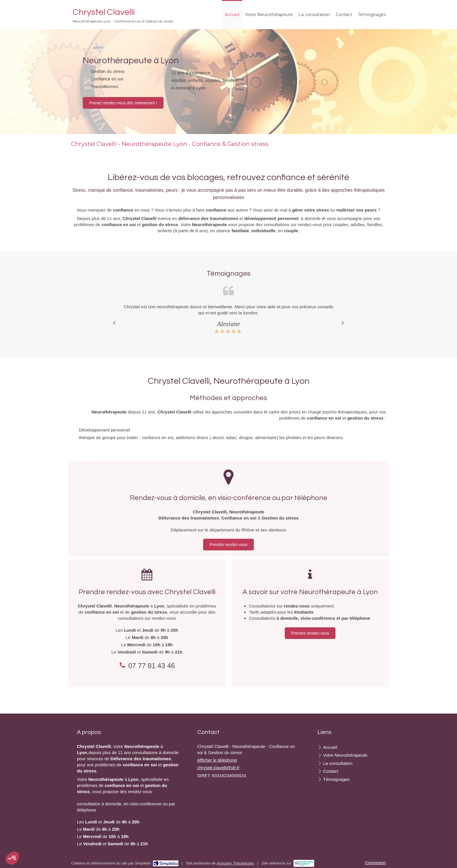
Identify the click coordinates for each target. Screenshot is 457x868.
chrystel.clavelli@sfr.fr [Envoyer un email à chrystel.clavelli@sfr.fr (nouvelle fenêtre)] (218, 768)
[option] (228, 319)
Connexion (375, 863)
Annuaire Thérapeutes (235, 863)
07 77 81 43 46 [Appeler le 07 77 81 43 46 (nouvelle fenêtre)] (152, 666)
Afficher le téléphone (217, 760)
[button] (12, 858)
